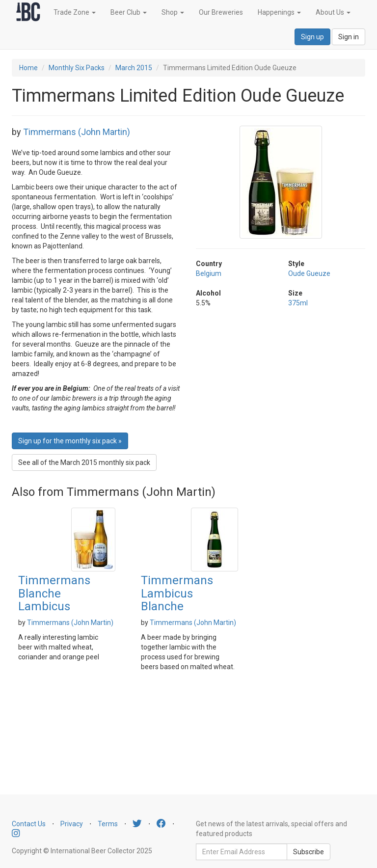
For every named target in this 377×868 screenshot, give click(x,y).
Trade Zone (75, 12)
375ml (298, 303)
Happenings (279, 12)
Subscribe (309, 852)
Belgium (209, 273)
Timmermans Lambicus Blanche (177, 593)
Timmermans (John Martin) (77, 132)
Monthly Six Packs (77, 68)
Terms (108, 824)
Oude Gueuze (309, 273)
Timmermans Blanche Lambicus (54, 593)
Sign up (312, 37)
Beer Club (129, 12)
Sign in (349, 37)
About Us (333, 12)
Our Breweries (221, 12)
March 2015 (134, 68)
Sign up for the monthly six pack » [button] (70, 441)
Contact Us (29, 824)
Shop (173, 12)
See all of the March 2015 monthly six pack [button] (84, 462)
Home (28, 68)
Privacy (72, 824)
